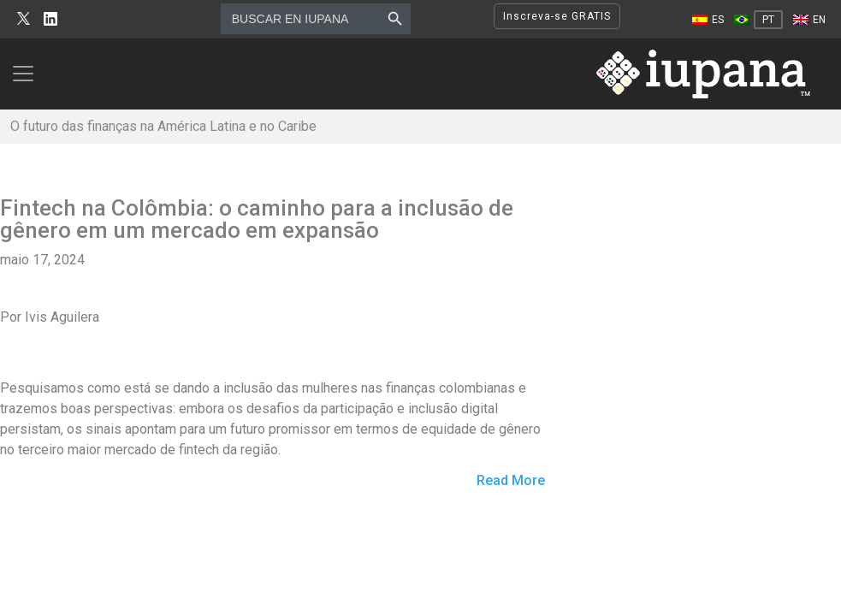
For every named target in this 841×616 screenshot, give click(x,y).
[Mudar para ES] (708, 20)
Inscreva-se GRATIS (557, 16)
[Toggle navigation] (28, 74)
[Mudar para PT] (758, 20)
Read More (511, 481)
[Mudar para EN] (809, 20)
